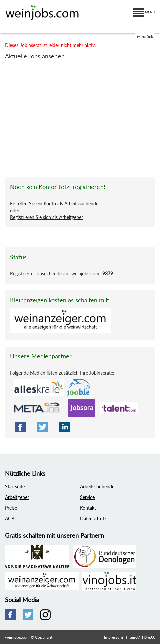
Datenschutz (93, 519)
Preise (11, 508)
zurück (145, 36)
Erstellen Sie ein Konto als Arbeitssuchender (55, 204)
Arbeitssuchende (97, 486)
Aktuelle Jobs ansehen (35, 56)
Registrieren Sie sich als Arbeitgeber (47, 217)
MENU (144, 12)
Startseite (15, 486)
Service (87, 497)
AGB (10, 519)
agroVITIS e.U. (143, 637)
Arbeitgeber (17, 497)
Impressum (113, 637)
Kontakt (88, 508)
